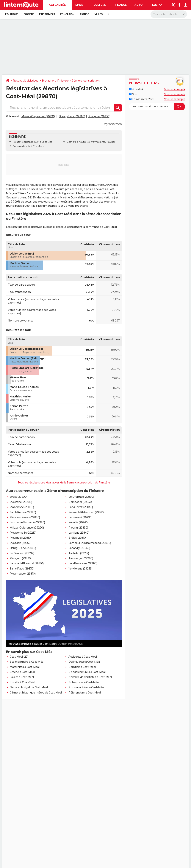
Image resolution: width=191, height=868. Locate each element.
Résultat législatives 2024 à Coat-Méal (33, 142)
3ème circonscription (86, 81)
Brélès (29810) (77, 538)
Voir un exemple (175, 89)
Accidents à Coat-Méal (83, 657)
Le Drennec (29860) (81, 497)
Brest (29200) (18, 497)
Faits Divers (47, 14)
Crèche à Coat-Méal (22, 672)
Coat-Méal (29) (19, 657)
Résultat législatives (26, 81)
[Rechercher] (169, 14)
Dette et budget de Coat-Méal (29, 687)
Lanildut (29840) (79, 533)
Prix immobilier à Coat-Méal (86, 687)
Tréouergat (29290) (81, 558)
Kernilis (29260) (78, 522)
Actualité (136, 89)
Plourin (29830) (78, 528)
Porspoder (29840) (80, 502)
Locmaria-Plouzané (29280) (27, 522)
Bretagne (48, 81)
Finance (121, 5)
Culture (100, 5)
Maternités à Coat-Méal (25, 667)
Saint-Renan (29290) (23, 512)
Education (67, 14)
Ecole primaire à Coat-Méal (27, 662)
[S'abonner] (157, 107)
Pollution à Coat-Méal (82, 667)
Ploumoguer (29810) (23, 574)
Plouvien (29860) (20, 543)
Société (29, 14)
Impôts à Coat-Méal (22, 682)
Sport (80, 5)
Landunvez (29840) (81, 507)
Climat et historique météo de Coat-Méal (36, 693)
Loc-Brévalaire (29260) (83, 563)
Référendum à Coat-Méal (84, 693)
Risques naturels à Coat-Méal (87, 672)
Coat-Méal (73, 142)
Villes (98, 14)
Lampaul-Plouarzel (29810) (27, 563)
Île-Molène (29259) (80, 569)
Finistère (63, 81)
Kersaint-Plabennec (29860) (86, 512)
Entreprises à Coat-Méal (84, 682)
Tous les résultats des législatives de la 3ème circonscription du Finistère (64, 483)
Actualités (57, 5)
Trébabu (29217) (79, 553)
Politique (12, 14)
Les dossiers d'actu (142, 99)
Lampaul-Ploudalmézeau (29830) (90, 543)
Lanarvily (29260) (79, 548)
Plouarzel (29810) (21, 538)
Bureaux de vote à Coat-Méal (28, 146)
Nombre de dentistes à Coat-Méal (90, 677)
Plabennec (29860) (22, 507)
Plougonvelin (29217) (23, 533)
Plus (156, 5)
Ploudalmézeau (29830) (25, 517)
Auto (138, 5)
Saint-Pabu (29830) (22, 569)
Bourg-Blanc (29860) (72, 116)
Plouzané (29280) (21, 502)
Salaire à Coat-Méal (22, 677)
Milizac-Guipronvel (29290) (38, 116)
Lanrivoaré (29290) (80, 517)
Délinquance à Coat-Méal (84, 662)
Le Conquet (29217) (22, 553)
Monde (85, 14)
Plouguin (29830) (99, 116)
